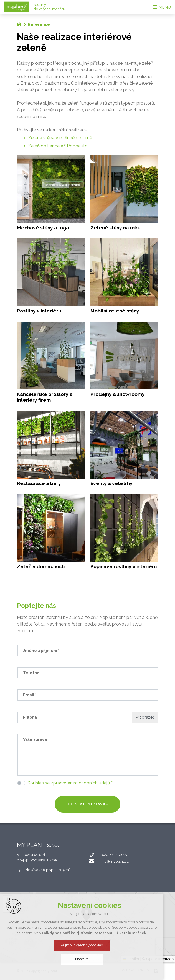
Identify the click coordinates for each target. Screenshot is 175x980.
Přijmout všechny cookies (87, 945)
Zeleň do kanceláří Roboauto (58, 146)
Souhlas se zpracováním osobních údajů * (70, 783)
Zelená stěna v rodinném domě (60, 138)
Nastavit (88, 959)
